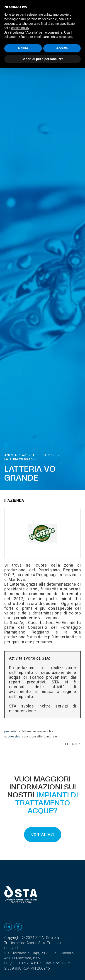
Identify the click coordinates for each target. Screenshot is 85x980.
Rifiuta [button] (23, 48)
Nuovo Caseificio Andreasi (40, 737)
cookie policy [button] (20, 28)
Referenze (48, 455)
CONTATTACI (43, 835)
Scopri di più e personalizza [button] (42, 59)
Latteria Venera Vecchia (38, 731)
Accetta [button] (62, 48)
